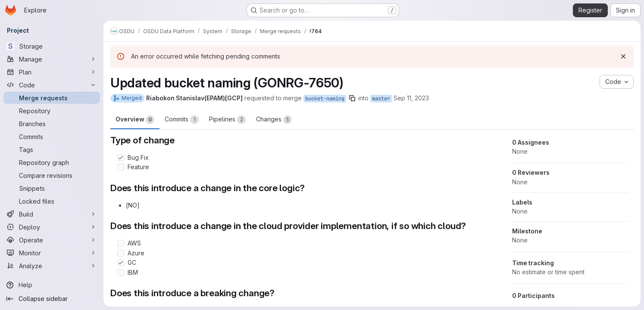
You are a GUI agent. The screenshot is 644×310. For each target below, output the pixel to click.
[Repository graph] (52, 162)
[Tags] (52, 149)
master (381, 99)
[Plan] (52, 72)
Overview (135, 120)
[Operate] (52, 240)
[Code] (52, 85)
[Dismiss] (623, 56)
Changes (274, 120)
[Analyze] (52, 266)
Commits (182, 120)
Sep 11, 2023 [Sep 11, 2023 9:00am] (411, 98)
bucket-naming (325, 99)
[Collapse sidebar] (52, 299)
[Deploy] (52, 227)
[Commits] (52, 136)
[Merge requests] (52, 98)
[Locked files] (52, 201)
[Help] (52, 285)
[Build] (52, 214)
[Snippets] (52, 188)
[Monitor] (52, 253)
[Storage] (52, 46)
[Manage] (52, 59)
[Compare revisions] (52, 175)
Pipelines (227, 120)
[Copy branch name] (352, 98)
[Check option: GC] (121, 263)
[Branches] (52, 124)
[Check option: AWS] (121, 243)
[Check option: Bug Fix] (121, 158)
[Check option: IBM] (121, 273)
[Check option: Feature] (121, 167)
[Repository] (52, 111)
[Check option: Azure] (121, 253)
